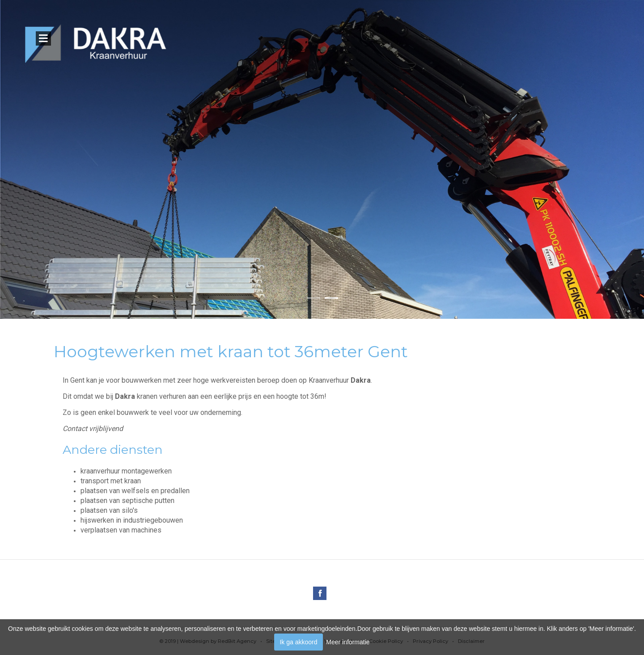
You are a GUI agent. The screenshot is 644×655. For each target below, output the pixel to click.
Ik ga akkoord (298, 642)
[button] (313, 299)
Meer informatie (348, 642)
